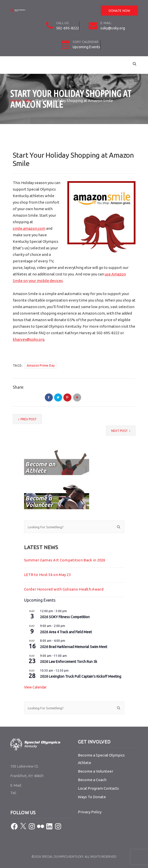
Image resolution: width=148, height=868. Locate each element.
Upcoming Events (87, 47)
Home (16, 101)
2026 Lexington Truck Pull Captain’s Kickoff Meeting (81, 676)
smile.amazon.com (29, 228)
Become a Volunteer (96, 771)
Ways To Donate (92, 797)
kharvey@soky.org (29, 339)
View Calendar (35, 687)
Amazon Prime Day (41, 365)
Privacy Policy (90, 812)
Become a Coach (92, 780)
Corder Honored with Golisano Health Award (64, 589)
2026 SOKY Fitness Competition (65, 617)
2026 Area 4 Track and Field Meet (66, 632)
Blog (28, 101)
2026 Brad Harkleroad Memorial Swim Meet (74, 647)
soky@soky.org (113, 28)
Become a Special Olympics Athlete (101, 759)
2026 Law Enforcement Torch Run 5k (69, 662)
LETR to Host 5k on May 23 (48, 575)
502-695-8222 (68, 28)
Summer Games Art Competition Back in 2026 (65, 560)
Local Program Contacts (98, 788)
